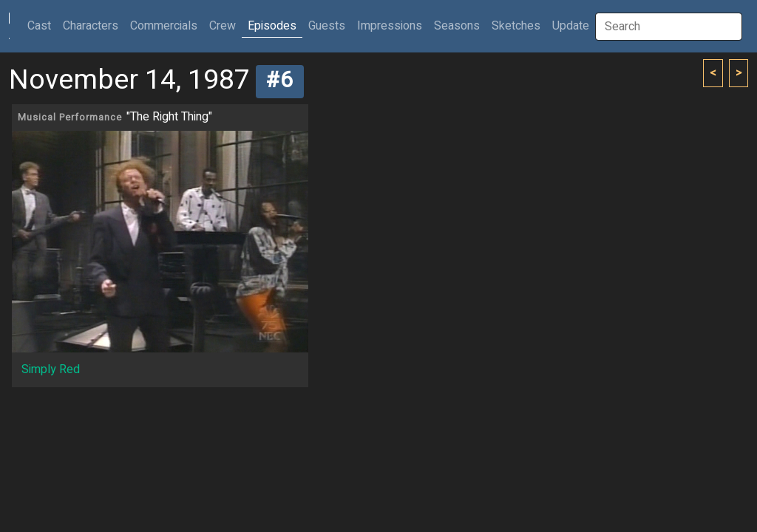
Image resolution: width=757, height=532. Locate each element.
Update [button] (571, 26)
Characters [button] (91, 26)
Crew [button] (223, 26)
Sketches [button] (516, 26)
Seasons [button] (457, 26)
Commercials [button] (164, 26)
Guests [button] (327, 26)
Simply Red (51, 369)
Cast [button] (42, 25)
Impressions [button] (390, 26)
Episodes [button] (272, 26)
